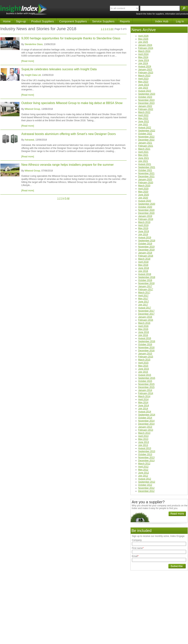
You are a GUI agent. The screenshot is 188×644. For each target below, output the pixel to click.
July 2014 (143, 409)
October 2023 (145, 97)
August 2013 (145, 448)
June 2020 (144, 195)
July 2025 (143, 42)
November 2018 (146, 283)
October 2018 (145, 280)
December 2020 (146, 213)
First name (138, 548)
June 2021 (144, 158)
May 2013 (143, 439)
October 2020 (145, 207)
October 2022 (145, 134)
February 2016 (146, 320)
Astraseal (29, 140)
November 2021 (146, 173)
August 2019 (145, 238)
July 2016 (143, 335)
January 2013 (145, 427)
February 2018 (146, 256)
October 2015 (145, 381)
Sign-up (21, 21)
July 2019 (143, 234)
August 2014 (145, 412)
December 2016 (146, 351)
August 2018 (145, 274)
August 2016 (145, 338)
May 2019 (143, 228)
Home (7, 21)
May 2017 (143, 299)
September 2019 (147, 241)
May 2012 (143, 470)
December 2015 (146, 387)
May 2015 (143, 366)
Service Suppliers (103, 21)
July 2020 (143, 198)
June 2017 (144, 302)
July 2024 (143, 63)
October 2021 (145, 170)
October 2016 (145, 344)
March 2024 (144, 51)
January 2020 (145, 179)
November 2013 (146, 457)
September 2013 (147, 451)
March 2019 (144, 222)
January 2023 (145, 69)
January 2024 (145, 45)
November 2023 (146, 100)
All (112, 29)
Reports (125, 21)
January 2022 (145, 106)
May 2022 (143, 118)
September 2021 (147, 167)
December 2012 (146, 491)
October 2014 (145, 418)
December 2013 (146, 461)
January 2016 (145, 317)
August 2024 (145, 66)
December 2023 (146, 103)
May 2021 (143, 155)
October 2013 (145, 454)
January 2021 (145, 143)
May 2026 (143, 39)
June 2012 (144, 473)
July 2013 (143, 445)
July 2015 (143, 372)
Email (135, 556)
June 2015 (144, 369)
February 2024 (146, 48)
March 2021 (144, 149)
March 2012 (144, 464)
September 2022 (147, 131)
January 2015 (145, 354)
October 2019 (145, 244)
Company (137, 540)
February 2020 (146, 183)
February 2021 (146, 146)
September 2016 (147, 341)
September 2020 (147, 204)
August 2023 (145, 91)
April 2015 (143, 363)
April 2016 (143, 326)
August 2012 (145, 479)
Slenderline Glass (34, 44)
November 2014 (146, 421)
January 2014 (145, 390)
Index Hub (162, 21)
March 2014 (144, 396)
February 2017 (146, 289)
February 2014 (146, 393)
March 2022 (144, 112)
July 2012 (143, 476)
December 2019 (146, 250)
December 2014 (146, 424)
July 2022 (143, 124)
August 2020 (145, 201)
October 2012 (145, 485)
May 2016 (143, 329)
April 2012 (143, 467)
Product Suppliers (42, 21)
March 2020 (144, 186)
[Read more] (28, 61)
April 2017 (143, 296)
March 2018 (144, 259)
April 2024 (143, 54)
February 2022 (146, 109)
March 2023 (144, 76)
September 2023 (147, 94)
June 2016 (144, 332)
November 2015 (146, 384)
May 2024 (143, 57)
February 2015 (146, 357)
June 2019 (144, 231)
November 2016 (146, 347)
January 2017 (145, 286)
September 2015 (147, 378)
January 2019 (145, 216)
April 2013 (143, 436)
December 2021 (146, 176)
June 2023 (144, 85)
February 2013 (146, 430)
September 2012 (147, 482)
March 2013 (144, 433)
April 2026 (143, 36)
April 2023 (143, 79)
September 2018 (147, 277)
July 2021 (143, 161)
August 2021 (145, 164)
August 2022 (145, 128)
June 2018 (144, 268)
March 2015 (144, 360)
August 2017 (145, 308)
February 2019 (146, 219)
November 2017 (146, 311)
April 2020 (143, 189)
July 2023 (143, 88)
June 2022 (144, 121)
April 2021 (143, 152)
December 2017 (146, 314)
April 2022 (143, 115)
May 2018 (143, 265)
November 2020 (146, 210)
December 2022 (146, 140)
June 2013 (144, 442)
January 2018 (145, 253)
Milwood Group (32, 109)
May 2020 (143, 192)
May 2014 (143, 402)
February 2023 (146, 73)
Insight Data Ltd (33, 75)
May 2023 (143, 82)
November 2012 (146, 488)
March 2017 (144, 293)
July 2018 (143, 271)
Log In (180, 21)
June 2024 (144, 60)
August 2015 (145, 375)
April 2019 (143, 225)
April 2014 (143, 399)
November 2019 (146, 247)
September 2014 (147, 415)
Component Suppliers (73, 21)
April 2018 (143, 262)
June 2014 (144, 406)
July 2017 (143, 305)
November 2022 (146, 137)
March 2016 (144, 323)
